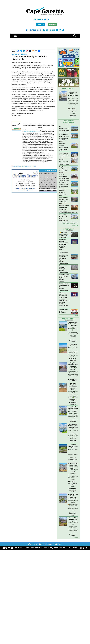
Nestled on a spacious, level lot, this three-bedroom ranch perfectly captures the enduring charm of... (73, 529)
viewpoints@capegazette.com (32, 132)
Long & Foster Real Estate (74, 421)
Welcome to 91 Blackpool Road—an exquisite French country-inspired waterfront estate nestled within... (73, 374)
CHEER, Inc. (64, 313)
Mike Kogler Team (63, 195)
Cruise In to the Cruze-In (64, 310)
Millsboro (70, 329)
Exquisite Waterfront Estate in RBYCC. (73, 365)
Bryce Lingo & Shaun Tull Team (73, 380)
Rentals (74, 226)
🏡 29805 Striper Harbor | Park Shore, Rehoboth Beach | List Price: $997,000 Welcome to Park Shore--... (73, 507)
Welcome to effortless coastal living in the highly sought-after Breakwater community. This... (73, 416)
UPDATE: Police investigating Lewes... (47, 188)
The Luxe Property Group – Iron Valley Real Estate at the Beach (68, 211)
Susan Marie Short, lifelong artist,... (46, 181)
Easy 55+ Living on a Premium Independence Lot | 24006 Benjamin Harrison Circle (64, 168)
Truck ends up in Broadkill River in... (46, 185)
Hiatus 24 (63, 237)
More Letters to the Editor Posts (23, 166)
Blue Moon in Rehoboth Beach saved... (47, 175)
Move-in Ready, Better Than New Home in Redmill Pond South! (64, 154)
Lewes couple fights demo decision (46, 173)
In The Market (69, 229)
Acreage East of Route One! (73, 345)
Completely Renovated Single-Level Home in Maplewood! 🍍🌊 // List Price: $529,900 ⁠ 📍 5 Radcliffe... (73, 398)
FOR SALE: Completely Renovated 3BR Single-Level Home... (73, 387)
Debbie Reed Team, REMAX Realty (73, 490)
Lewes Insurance (62, 280)
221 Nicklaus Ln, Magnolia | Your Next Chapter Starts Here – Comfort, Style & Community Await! (64, 184)
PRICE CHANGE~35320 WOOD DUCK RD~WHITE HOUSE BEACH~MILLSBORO (64, 160)
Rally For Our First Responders (64, 252)
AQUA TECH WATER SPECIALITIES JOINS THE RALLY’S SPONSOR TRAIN (64, 245)
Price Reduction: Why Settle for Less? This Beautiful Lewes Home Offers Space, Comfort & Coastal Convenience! (64, 135)
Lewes (69, 412)
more (75, 315)
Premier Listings (69, 319)
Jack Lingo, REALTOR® (73, 403)
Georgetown (70, 430)
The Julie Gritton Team (73, 116)
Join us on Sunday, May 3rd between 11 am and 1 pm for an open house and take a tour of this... (73, 436)
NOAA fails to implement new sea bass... (47, 183)
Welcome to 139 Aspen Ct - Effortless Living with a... (73, 94)
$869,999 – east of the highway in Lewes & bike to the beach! (64, 207)
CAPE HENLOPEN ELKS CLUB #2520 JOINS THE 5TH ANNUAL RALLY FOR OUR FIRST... (64, 298)
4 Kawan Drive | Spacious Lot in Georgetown (73, 519)
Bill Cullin (63, 157)
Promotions (67, 224)
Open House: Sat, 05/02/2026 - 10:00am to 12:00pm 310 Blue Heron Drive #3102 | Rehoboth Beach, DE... (73, 476)
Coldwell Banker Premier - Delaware (64, 131)
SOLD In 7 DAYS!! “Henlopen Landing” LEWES (62, 191)
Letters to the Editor (19, 54)
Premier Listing (69, 89)
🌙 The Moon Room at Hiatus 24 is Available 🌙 (64, 234)
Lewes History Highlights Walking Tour (63, 267)
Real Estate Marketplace (69, 122)
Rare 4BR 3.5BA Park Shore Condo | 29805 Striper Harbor (73, 497)
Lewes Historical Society (64, 262)
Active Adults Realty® (63, 172)
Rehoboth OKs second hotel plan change (48, 190)
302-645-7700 (73, 548)
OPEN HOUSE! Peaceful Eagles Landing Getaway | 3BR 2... (73, 466)
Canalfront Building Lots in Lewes (73, 446)
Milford (69, 98)
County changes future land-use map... (47, 177)
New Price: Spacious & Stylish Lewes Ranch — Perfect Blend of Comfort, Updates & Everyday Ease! (64, 145)
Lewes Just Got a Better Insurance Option (64, 276)
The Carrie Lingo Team (73, 360)
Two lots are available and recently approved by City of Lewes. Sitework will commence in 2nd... (73, 455)
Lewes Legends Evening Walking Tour (64, 285)
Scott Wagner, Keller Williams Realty (64, 140)
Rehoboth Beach (71, 368)
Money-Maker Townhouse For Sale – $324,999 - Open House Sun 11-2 (64, 216)
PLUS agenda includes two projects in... (47, 187)
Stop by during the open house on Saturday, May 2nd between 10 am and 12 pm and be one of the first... (73, 103)
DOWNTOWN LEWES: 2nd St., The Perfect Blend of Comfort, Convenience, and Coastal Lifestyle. (64, 199)
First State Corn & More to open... (46, 179)
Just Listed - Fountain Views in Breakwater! (73, 408)
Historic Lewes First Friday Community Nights (63, 257)
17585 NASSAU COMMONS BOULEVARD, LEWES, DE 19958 (45, 548)
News (75, 224)
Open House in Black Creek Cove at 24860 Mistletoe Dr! (73, 426)
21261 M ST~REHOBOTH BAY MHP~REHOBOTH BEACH (64, 176)
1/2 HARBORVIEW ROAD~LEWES (64, 128)
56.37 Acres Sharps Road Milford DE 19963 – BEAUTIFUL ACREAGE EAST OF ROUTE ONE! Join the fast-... (73, 354)
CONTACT (18, 548)
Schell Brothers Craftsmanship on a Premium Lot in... (73, 325)
